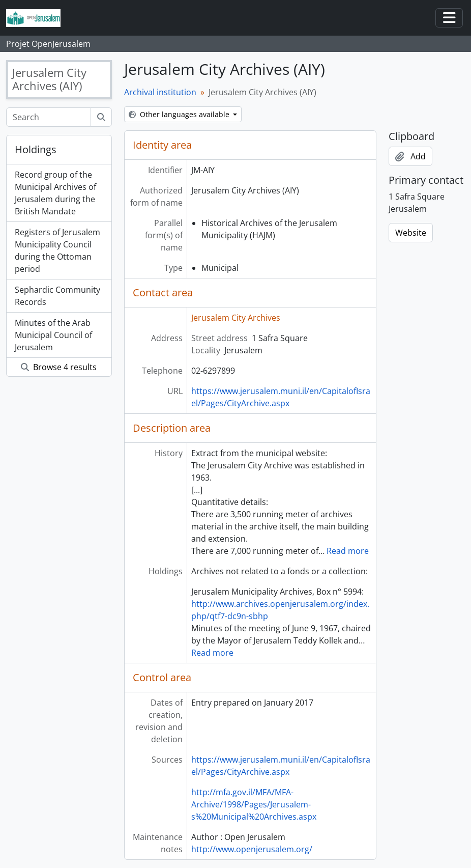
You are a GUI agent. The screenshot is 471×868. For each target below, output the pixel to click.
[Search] (49, 117)
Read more (348, 551)
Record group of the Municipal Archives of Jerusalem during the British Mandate (55, 193)
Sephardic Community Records (57, 296)
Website (411, 233)
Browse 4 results (59, 367)
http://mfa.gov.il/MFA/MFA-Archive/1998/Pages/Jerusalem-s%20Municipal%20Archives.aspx (254, 804)
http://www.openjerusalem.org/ (252, 849)
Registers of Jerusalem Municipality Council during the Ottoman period (57, 250)
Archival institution (160, 92)
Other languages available (180, 114)
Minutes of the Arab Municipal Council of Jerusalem (53, 335)
